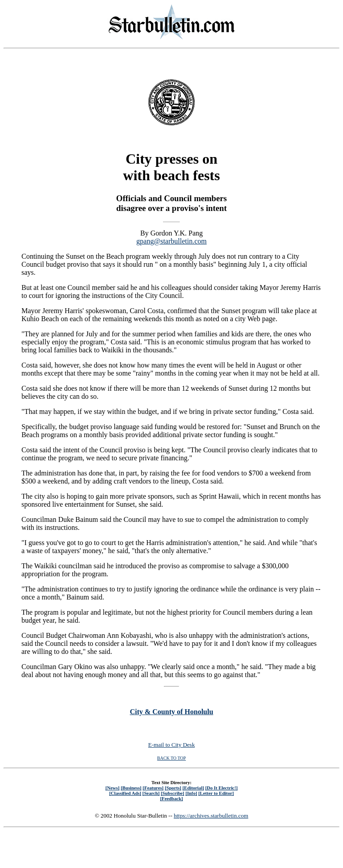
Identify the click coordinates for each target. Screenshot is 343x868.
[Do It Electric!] (221, 788)
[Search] (151, 793)
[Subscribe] (172, 793)
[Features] (153, 788)
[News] (113, 788)
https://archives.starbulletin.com (211, 816)
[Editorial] (193, 788)
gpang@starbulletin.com (171, 241)
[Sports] (173, 788)
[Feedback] (171, 798)
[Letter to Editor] (216, 793)
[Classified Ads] (125, 793)
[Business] (131, 788)
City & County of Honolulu (172, 712)
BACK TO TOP (171, 758)
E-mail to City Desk (171, 745)
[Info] (191, 793)
